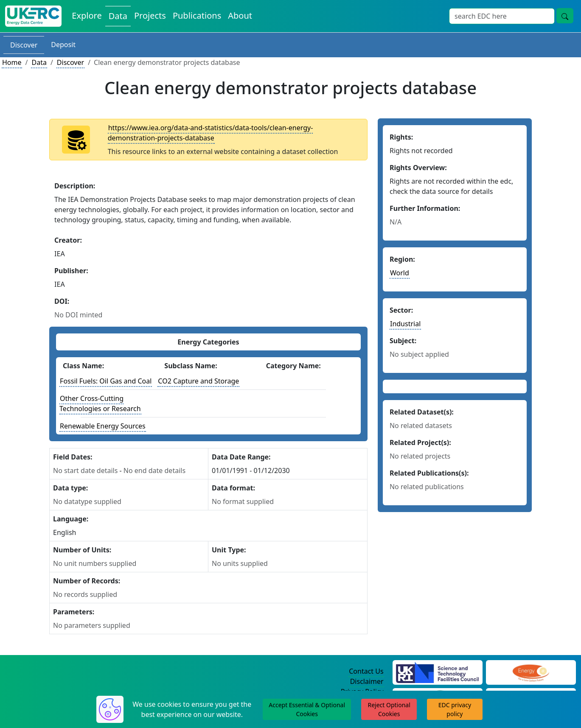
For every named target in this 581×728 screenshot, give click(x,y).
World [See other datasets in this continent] (400, 273)
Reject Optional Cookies (389, 709)
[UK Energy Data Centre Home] (33, 16)
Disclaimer (367, 681)
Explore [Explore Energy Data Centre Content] (87, 15)
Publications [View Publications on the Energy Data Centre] (197, 15)
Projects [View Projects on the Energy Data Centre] (150, 15)
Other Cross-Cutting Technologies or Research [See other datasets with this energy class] (100, 403)
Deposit (63, 45)
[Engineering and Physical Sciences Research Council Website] (531, 672)
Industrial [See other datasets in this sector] (405, 324)
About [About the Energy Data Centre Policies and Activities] (240, 15)
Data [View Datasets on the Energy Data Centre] (118, 16)
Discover (24, 45)
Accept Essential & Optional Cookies (307, 709)
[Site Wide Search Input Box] (502, 16)
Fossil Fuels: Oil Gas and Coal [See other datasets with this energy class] (106, 381)
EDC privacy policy (455, 709)
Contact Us (366, 671)
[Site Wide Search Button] (565, 16)
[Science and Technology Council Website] (437, 672)
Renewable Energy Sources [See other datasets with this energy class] (103, 426)
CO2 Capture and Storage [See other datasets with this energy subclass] (198, 381)
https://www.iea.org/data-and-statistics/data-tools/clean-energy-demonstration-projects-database (211, 133)
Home (12, 62)
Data (39, 62)
